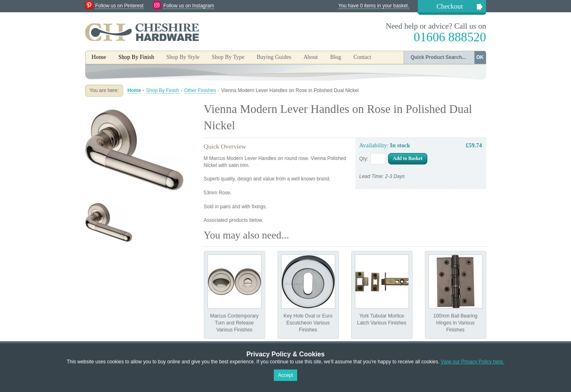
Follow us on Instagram (189, 6)
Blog (335, 57)
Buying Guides (274, 57)
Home (99, 57)
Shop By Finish (163, 90)
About (310, 57)
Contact (363, 57)
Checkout (449, 6)
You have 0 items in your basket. (374, 6)
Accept (285, 375)
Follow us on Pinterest (120, 6)
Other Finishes (200, 90)
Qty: (364, 159)
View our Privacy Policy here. (473, 362)
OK (480, 57)
